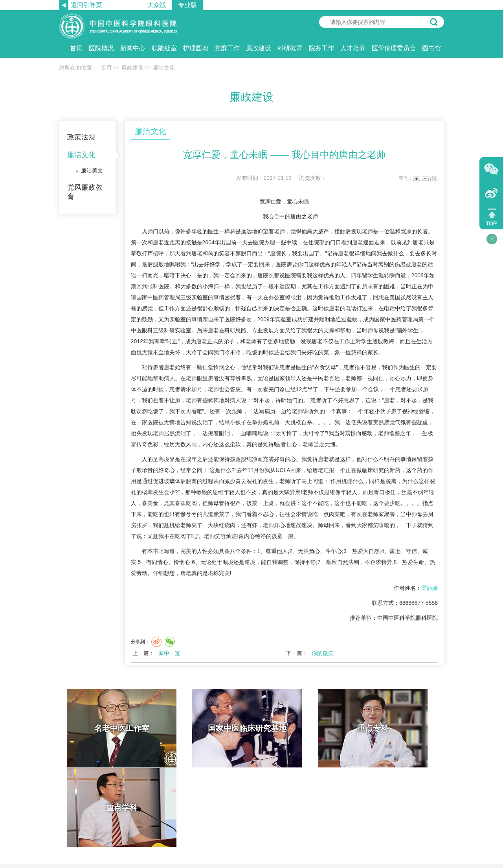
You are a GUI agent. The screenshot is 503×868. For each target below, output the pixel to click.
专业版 (187, 5)
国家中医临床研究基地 (204, 728)
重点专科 (300, 728)
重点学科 (396, 728)
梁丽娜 (430, 588)
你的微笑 (323, 653)
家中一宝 (169, 653)
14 (433, 179)
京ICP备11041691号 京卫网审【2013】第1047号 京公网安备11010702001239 (251, 841)
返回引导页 (86, 5)
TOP (491, 223)
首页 (76, 48)
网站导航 (265, 797)
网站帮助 (238, 797)
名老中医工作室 (107, 728)
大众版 (157, 5)
